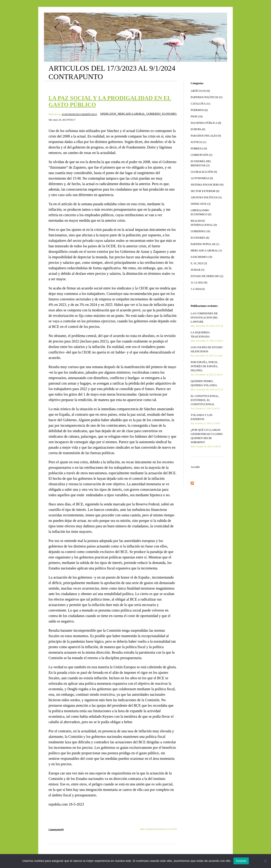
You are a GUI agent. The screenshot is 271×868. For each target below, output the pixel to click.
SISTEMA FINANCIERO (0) (207, 185)
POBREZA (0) (199, 148)
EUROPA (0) (198, 129)
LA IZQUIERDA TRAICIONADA (207, 336)
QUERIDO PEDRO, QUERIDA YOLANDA (207, 385)
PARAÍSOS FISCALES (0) (206, 136)
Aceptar (241, 861)
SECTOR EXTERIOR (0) (205, 191)
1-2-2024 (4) (198, 289)
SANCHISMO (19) (201, 257)
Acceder (195, 467)
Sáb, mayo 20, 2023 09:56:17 (62, 120)
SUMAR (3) (198, 270)
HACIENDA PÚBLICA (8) (206, 123)
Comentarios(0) (56, 829)
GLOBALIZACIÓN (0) (204, 172)
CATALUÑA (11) (201, 104)
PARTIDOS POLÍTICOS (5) (206, 97)
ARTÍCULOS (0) (200, 91)
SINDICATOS (108, 114)
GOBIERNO (153, 114)
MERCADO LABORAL (131, 114)
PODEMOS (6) (199, 110)
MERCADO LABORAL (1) (206, 251)
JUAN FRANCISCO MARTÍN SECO (79, 114)
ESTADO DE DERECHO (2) (207, 276)
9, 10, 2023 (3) (199, 263)
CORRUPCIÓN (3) (201, 155)
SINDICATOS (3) (201, 204)
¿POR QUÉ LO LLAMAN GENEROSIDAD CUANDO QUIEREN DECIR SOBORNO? (207, 438)
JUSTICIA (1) (198, 142)
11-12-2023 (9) (199, 283)
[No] (265, 861)
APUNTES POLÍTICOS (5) (206, 197)
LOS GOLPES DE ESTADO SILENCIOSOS (207, 351)
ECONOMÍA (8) (200, 238)
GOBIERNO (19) (200, 231)
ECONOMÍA (169, 114)
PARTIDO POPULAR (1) (205, 244)
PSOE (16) (197, 116)
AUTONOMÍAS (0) (202, 178)
